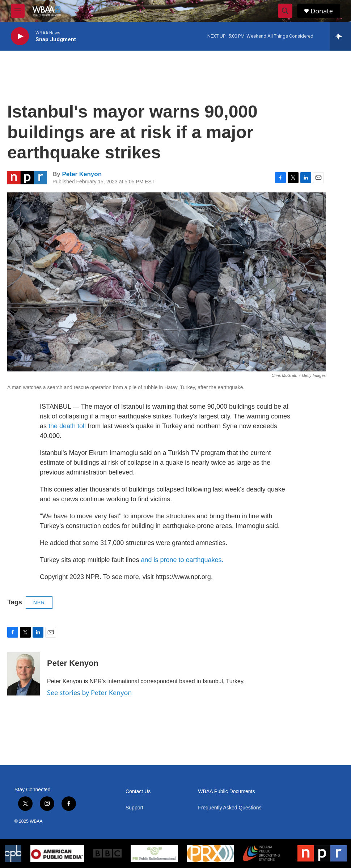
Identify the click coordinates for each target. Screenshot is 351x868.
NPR (39, 603)
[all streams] (340, 36)
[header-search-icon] (285, 11)
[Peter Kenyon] (24, 674)
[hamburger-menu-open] (18, 11)
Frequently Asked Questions (230, 808)
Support (134, 808)
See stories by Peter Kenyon (89, 693)
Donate (322, 11)
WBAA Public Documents (226, 792)
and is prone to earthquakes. (182, 560)
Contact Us (138, 792)
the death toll (67, 426)
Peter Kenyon (82, 174)
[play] (20, 36)
